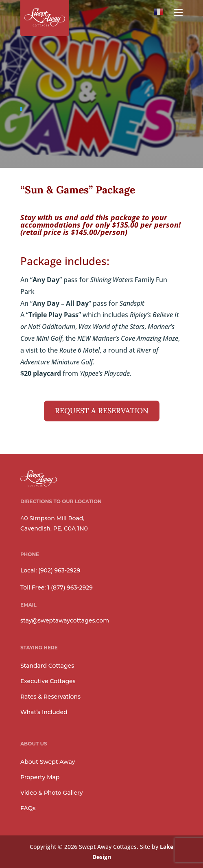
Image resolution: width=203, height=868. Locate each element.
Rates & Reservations (50, 697)
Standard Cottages (47, 666)
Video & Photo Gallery (52, 793)
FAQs (28, 808)
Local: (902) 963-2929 (50, 570)
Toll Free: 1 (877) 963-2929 (57, 587)
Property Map (40, 777)
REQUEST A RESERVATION (102, 411)
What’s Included (44, 712)
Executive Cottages (48, 681)
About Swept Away (48, 762)
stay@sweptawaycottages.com (65, 620)
